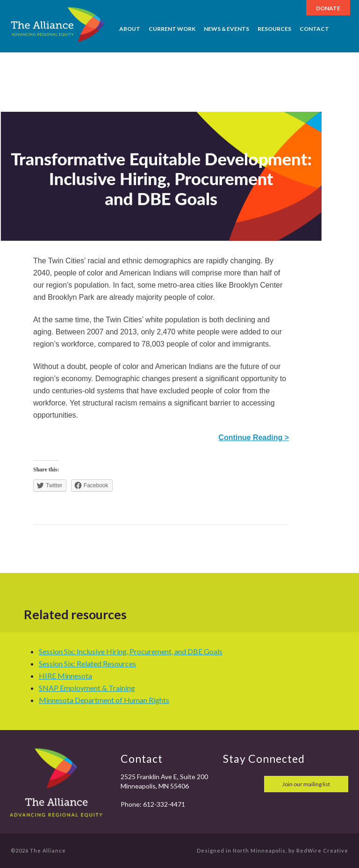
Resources (274, 29)
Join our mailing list (306, 784)
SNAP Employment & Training (87, 688)
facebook (231, 784)
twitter (252, 784)
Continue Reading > (254, 438)
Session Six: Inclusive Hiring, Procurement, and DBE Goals (131, 651)
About (130, 29)
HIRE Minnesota (65, 676)
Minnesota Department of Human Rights (104, 700)
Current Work (172, 29)
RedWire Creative (322, 850)
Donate (328, 8)
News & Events (226, 29)
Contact (314, 29)
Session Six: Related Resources (87, 663)
